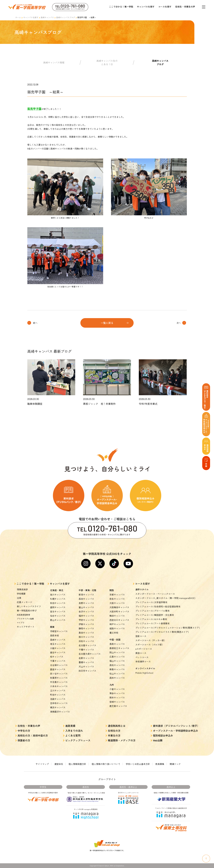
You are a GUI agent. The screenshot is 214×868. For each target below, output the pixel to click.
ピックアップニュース (78, 740)
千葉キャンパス (58, 661)
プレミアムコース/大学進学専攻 (151, 602)
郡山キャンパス (58, 620)
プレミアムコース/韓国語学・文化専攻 (155, 615)
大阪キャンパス (117, 603)
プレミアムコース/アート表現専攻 (152, 623)
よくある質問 (73, 735)
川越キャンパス (58, 648)
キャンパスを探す (146, 7)
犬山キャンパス (86, 666)
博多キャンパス (117, 693)
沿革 (19, 598)
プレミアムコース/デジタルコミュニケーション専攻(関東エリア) (168, 628)
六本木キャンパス (59, 686)
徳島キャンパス (117, 669)
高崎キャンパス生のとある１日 (107, 63)
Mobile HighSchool (144, 673)
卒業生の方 (114, 735)
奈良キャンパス (117, 599)
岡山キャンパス (117, 652)
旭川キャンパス (58, 595)
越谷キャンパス (58, 652)
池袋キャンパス (58, 699)
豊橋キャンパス (86, 662)
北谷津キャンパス (59, 665)
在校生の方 (114, 731)
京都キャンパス (117, 595)
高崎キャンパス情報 (54, 62)
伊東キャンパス (86, 624)
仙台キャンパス (58, 616)
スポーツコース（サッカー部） (151, 640)
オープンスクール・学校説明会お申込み (176, 731)
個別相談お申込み (163, 735)
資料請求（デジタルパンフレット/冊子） (176, 726)
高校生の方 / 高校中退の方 (33, 735)
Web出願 (158, 740)
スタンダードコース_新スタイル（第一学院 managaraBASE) (165, 598)
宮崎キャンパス (117, 702)
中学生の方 (24, 731)
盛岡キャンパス (58, 607)
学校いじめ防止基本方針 (138, 764)
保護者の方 (24, 740)
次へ (179, 323)
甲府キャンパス (86, 620)
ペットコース (142, 657)
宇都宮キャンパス (59, 631)
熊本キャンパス (117, 698)
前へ (35, 323)
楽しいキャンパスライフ (29, 606)
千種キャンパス (86, 650)
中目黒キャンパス (59, 682)
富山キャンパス (86, 607)
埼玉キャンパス (58, 644)
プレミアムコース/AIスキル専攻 (151, 619)
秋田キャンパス (58, 603)
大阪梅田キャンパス (119, 607)
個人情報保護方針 (77, 764)
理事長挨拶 (22, 589)
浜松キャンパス (86, 641)
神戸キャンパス (117, 624)
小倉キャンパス (117, 689)
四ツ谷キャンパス (59, 674)
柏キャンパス (57, 657)
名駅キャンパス (86, 658)
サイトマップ (42, 764)
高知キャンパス (117, 678)
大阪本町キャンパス (119, 611)
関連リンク (175, 764)
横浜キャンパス (58, 707)
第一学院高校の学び (27, 611)
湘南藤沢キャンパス (60, 712)
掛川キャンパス (86, 637)
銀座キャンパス (58, 669)
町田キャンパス (58, 695)
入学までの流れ (74, 731)
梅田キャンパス (117, 616)
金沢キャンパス (86, 611)
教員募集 (160, 764)
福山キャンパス (117, 661)
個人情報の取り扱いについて (106, 764)
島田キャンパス (86, 633)
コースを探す (165, 7)
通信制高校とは (117, 726)
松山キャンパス (117, 674)
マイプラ (21, 623)
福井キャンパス (86, 616)
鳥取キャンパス (117, 644)
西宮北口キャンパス (119, 620)
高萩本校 (54, 635)
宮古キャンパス (58, 611)
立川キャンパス (58, 690)
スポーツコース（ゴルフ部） (150, 645)
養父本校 (114, 633)
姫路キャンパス (117, 628)
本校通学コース (143, 661)
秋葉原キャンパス (59, 678)
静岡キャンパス (86, 628)
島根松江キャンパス (119, 648)
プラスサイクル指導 (25, 619)
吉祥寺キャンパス (59, 703)
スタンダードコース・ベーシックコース (155, 594)
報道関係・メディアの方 (122, 740)
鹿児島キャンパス (118, 706)
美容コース (141, 653)
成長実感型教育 (23, 615)
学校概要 (21, 594)
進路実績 (70, 726)
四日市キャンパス (87, 671)
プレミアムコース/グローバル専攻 (152, 611)
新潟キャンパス (86, 595)
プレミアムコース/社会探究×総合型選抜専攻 (158, 606)
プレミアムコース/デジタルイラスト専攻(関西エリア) (162, 632)
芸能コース (141, 636)
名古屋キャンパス (87, 645)
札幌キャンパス (58, 599)
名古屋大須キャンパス (90, 654)
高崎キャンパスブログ (66, 17)
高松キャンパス (117, 665)
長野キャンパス (86, 603)
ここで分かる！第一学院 (121, 7)
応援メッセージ (24, 602)
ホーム (18, 17)
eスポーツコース (144, 649)
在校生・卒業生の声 (185, 7)
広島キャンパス (117, 657)
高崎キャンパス (47, 17)
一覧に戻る (107, 323)
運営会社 (59, 764)
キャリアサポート (26, 627)
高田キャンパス (86, 599)
